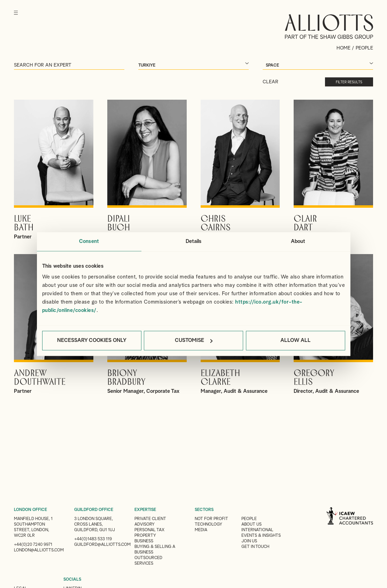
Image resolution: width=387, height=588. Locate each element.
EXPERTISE (145, 510)
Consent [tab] (89, 241)
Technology (208, 525)
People (249, 519)
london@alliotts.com (39, 550)
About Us (251, 525)
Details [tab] (194, 241)
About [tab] (298, 241)
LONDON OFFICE (30, 510)
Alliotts (329, 26)
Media (201, 530)
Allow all (296, 340)
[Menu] (16, 17)
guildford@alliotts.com (102, 545)
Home (343, 48)
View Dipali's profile (147, 170)
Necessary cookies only (92, 340)
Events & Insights (261, 536)
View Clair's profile (333, 170)
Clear (270, 82)
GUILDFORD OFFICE (94, 510)
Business (144, 541)
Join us (249, 541)
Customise (194, 340)
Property (145, 536)
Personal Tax (149, 530)
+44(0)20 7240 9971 (33, 545)
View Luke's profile (54, 170)
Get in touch (255, 547)
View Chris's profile (240, 170)
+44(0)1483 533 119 (93, 539)
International (257, 530)
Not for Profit (211, 519)
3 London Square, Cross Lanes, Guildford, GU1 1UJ (95, 525)
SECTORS (204, 510)
